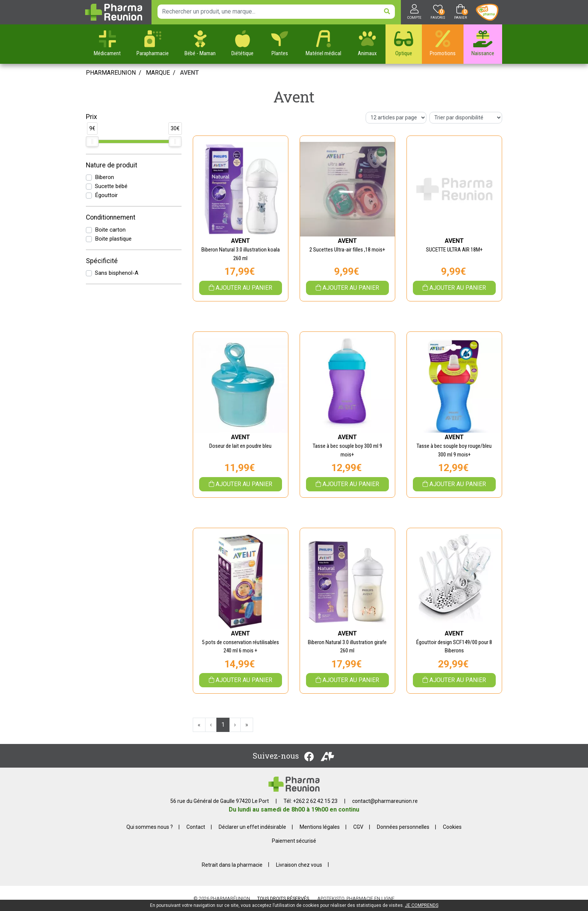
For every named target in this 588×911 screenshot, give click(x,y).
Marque (158, 73)
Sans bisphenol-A (117, 273)
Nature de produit (112, 165)
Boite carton (110, 230)
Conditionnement (111, 217)
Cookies (452, 827)
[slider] (92, 142)
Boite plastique (113, 239)
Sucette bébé (111, 186)
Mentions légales (320, 827)
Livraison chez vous (299, 864)
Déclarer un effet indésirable (252, 827)
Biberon (104, 177)
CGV (358, 827)
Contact (196, 827)
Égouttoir (106, 195)
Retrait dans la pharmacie (232, 864)
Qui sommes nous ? (150, 827)
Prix (91, 117)
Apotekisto (356, 898)
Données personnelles (403, 827)
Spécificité (102, 261)
